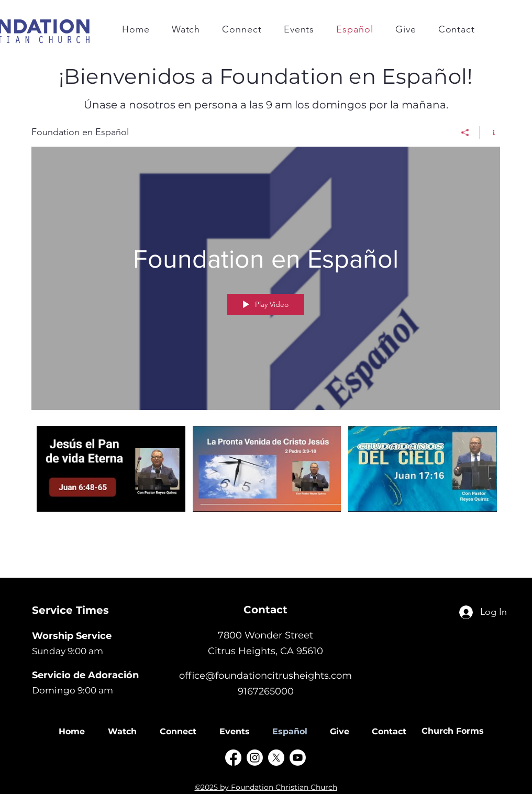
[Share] (465, 133)
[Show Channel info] (490, 133)
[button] (242, 29)
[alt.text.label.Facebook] (233, 758)
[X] (276, 758)
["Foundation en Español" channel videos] (266, 481)
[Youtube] (298, 758)
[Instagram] (255, 758)
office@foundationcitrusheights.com (265, 676)
